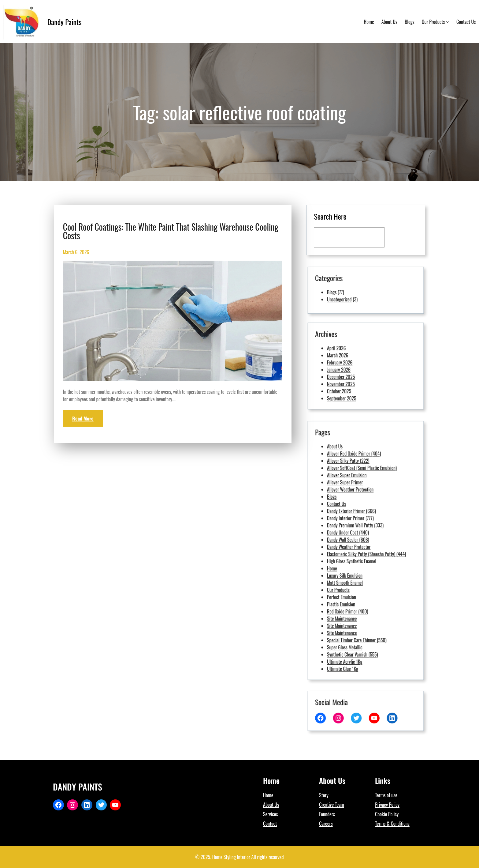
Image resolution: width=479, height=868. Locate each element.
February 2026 (354, 364)
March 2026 (353, 361)
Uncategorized (353, 294)
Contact (270, 824)
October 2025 (353, 378)
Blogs (350, 291)
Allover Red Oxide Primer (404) (360, 505)
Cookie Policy (387, 814)
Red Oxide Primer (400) (357, 579)
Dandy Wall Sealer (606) (358, 545)
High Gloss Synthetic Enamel (359, 555)
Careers (326, 824)
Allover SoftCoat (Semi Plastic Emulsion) (364, 512)
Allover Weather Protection (359, 522)
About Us (351, 502)
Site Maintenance (355, 582)
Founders (327, 814)
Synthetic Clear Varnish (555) (360, 599)
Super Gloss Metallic (356, 596)
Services (270, 814)
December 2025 (354, 371)
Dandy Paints (65, 22)
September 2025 (355, 381)
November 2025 (354, 374)
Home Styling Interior (231, 857)
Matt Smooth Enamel (356, 566)
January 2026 (353, 368)
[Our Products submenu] (447, 22)
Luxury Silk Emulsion (356, 562)
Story (324, 795)
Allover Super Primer (356, 519)
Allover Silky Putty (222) (358, 509)
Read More (83, 418)
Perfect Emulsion (355, 572)
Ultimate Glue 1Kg (355, 605)
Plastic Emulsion (354, 575)
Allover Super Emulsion (357, 515)
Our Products (353, 569)
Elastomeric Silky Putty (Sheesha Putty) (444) (366, 552)
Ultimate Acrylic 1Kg (356, 602)
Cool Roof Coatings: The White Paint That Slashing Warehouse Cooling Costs (171, 231)
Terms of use (386, 795)
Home (350, 559)
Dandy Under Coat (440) (358, 542)
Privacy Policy (387, 805)
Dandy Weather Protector (358, 549)
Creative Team (332, 805)
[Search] (401, 237)
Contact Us (352, 529)
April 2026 (352, 358)
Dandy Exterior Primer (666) (359, 532)
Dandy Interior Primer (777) (359, 535)
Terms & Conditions (392, 824)
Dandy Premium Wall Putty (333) (361, 539)
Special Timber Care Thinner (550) (362, 592)
